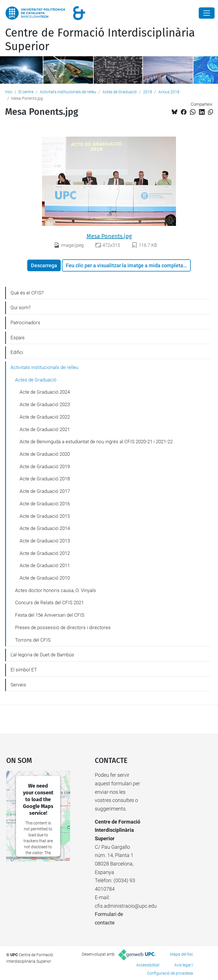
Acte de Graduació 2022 (45, 417)
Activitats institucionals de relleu (68, 92)
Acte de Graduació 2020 (45, 454)
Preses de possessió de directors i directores (63, 627)
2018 (148, 92)
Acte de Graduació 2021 (45, 429)
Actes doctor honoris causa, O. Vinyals (55, 590)
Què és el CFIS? (27, 293)
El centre (26, 92)
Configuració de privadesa (170, 973)
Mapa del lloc (182, 954)
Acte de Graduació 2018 (45, 479)
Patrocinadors (25, 323)
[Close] (207, 13)
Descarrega (44, 265)
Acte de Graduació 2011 (45, 565)
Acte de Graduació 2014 (45, 528)
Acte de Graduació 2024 (45, 392)
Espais (18, 338)
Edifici (17, 352)
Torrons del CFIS (33, 640)
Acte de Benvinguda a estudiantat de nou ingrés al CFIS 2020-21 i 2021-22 (96, 442)
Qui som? (21, 307)
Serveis (18, 685)
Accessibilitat (148, 965)
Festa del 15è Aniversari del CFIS (50, 615)
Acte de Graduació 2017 (45, 491)
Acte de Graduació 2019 (45, 466)
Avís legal (183, 965)
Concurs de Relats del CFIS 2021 (49, 603)
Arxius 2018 (169, 92)
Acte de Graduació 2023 (45, 404)
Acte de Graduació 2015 (45, 516)
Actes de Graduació (120, 92)
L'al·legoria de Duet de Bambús (42, 655)
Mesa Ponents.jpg (109, 236)
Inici (9, 92)
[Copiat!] (210, 112)
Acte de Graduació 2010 (45, 578)
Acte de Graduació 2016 (45, 504)
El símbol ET (24, 670)
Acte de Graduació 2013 (45, 541)
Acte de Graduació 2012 (45, 553)
